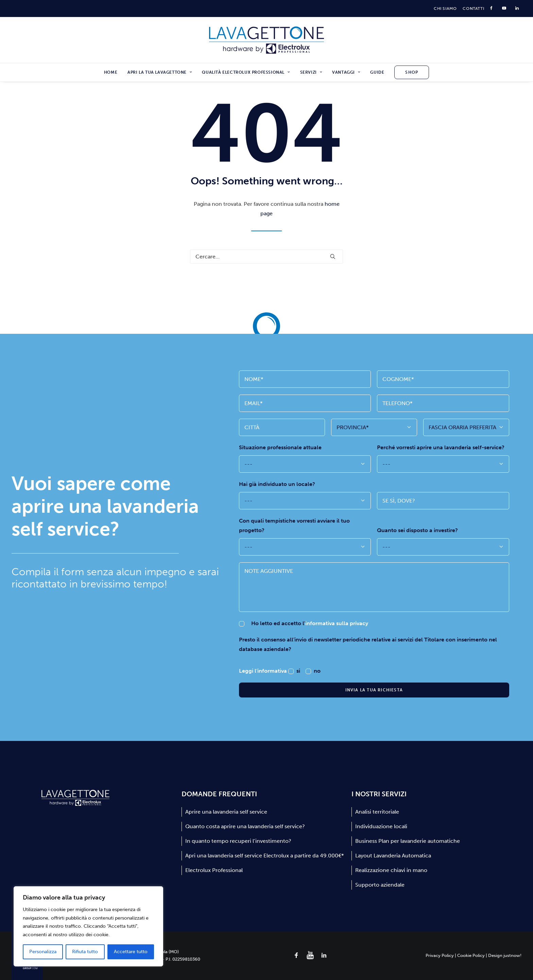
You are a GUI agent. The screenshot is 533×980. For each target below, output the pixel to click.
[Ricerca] (266, 257)
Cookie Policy (471, 955)
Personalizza (43, 952)
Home (111, 72)
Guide (377, 72)
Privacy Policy (440, 955)
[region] (88, 926)
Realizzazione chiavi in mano (391, 870)
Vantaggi (346, 72)
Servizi (311, 72)
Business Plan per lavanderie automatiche (408, 841)
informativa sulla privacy (337, 623)
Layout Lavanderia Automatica (393, 856)
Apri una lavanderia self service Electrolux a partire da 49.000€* (264, 856)
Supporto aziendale (380, 885)
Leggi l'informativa (264, 671)
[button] (333, 256)
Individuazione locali (381, 826)
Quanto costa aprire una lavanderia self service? (245, 826)
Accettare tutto (131, 952)
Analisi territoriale (377, 812)
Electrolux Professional (214, 870)
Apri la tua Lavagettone (160, 72)
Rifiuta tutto (85, 952)
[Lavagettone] (267, 40)
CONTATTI (473, 8)
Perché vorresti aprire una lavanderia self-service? (441, 447)
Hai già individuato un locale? (277, 484)
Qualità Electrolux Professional (246, 72)
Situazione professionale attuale (280, 447)
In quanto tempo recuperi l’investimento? (238, 841)
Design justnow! (505, 955)
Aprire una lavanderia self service (226, 812)
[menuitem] (445, 8)
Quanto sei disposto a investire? (417, 530)
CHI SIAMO (445, 8)
